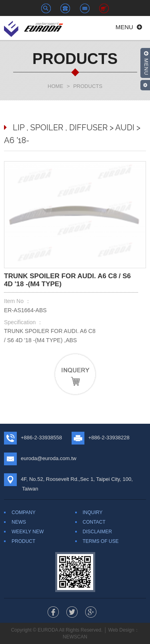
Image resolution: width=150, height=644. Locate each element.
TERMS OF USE (101, 541)
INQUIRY (93, 512)
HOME (55, 86)
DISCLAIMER (97, 532)
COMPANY (24, 512)
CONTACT (94, 522)
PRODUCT (23, 541)
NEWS (19, 522)
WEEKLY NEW (28, 532)
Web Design (121, 630)
